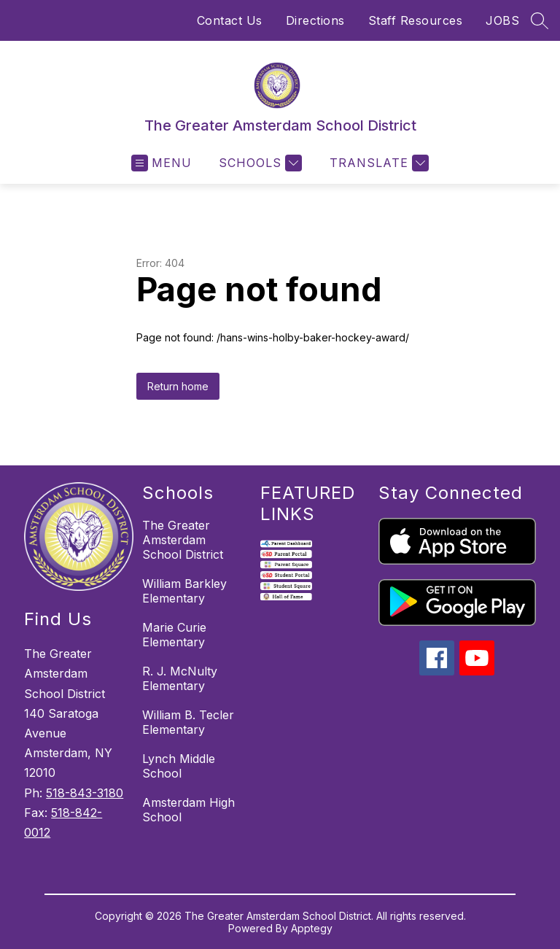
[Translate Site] (377, 163)
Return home (178, 386)
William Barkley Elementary (184, 591)
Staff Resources (416, 20)
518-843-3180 (85, 793)
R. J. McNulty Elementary (180, 678)
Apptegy (312, 928)
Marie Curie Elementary (174, 635)
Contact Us (230, 20)
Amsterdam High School (188, 810)
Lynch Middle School (179, 766)
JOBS (502, 20)
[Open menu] (162, 163)
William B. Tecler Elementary (188, 722)
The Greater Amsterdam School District (183, 540)
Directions (315, 20)
